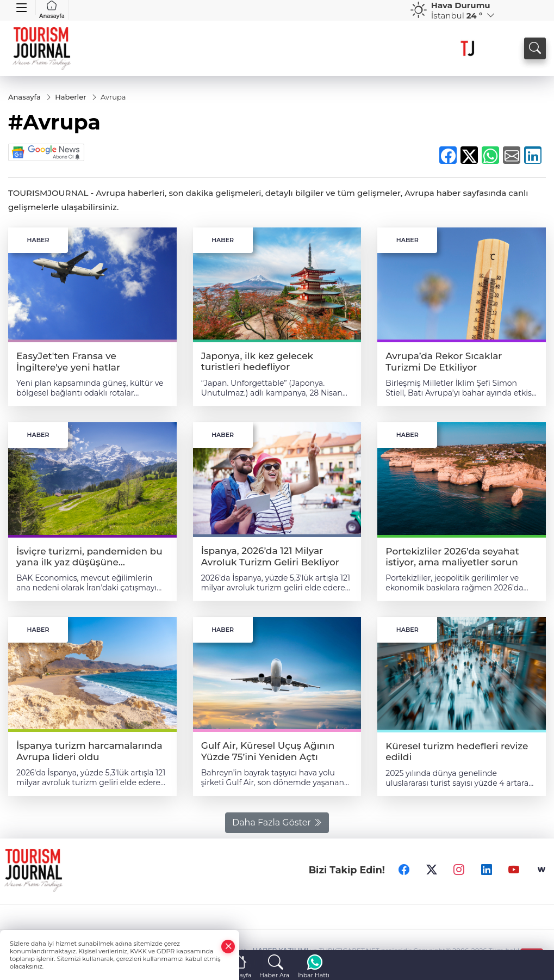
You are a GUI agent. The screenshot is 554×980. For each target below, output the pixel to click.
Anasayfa (52, 10)
